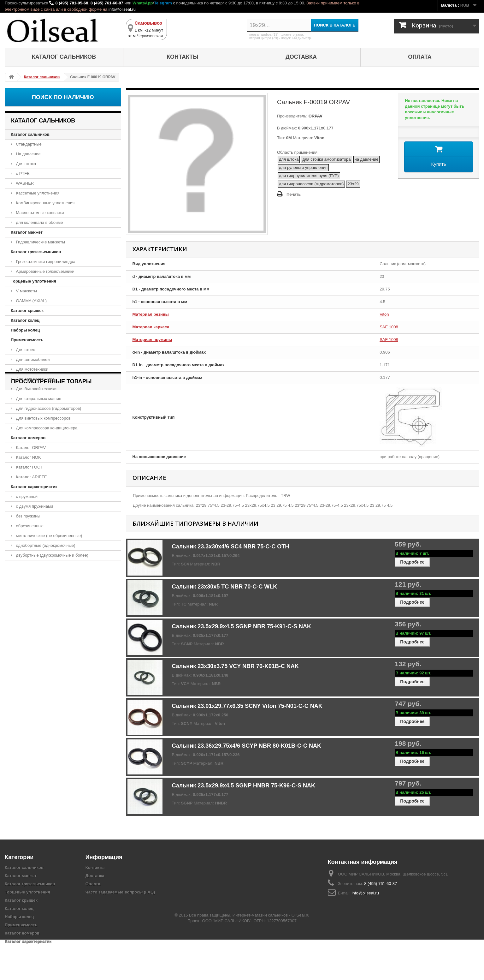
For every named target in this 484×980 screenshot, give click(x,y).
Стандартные (28, 144)
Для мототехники (32, 369)
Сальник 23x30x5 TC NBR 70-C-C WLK (225, 587)
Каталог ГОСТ (29, 467)
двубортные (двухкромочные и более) (52, 555)
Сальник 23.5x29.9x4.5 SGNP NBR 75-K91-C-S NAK (242, 626)
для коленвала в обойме (39, 222)
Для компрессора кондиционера (46, 428)
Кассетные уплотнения (37, 193)
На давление (28, 154)
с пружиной (26, 496)
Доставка (301, 57)
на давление (367, 159)
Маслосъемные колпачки (39, 213)
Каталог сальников (64, 57)
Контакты (183, 57)
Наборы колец (25, 330)
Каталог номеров (28, 438)
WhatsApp (143, 3)
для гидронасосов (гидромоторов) (311, 184)
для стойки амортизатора (326, 159)
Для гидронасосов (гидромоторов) (48, 408)
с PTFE (22, 173)
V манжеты (26, 291)
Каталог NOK (28, 457)
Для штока (25, 164)
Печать (294, 194)
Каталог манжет (27, 232)
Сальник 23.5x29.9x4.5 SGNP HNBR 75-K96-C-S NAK (244, 786)
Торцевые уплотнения (33, 281)
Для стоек (25, 350)
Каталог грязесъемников (36, 252)
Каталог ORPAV (30, 448)
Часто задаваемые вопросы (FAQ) (120, 892)
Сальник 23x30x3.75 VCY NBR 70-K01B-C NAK (236, 666)
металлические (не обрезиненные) (48, 536)
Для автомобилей (32, 359)
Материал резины (151, 314)
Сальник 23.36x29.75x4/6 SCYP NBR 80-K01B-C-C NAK (247, 746)
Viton (384, 314)
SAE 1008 (389, 327)
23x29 (353, 184)
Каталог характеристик (34, 487)
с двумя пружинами (34, 506)
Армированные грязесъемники (45, 271)
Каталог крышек (27, 311)
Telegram (163, 3)
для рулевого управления (303, 167)
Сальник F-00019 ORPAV (38, 596)
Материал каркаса (151, 327)
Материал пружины (152, 340)
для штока (289, 159)
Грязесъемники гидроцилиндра (45, 262)
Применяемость (27, 340)
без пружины (28, 516)
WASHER (24, 183)
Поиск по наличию (63, 97)
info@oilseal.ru (122, 9)
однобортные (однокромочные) (45, 545)
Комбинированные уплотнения (45, 203)
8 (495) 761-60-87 (107, 3)
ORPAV (315, 116)
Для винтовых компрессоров (43, 418)
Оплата (420, 57)
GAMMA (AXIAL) (31, 301)
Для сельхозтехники (34, 379)
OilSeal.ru (301, 956)
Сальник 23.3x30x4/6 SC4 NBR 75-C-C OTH (231, 547)
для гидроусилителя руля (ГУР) (309, 176)
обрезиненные (29, 526)
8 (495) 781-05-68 (72, 3)
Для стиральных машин (38, 399)
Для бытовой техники (36, 389)
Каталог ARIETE (31, 477)
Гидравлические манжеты (40, 242)
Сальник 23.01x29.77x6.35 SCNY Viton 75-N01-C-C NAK (247, 706)
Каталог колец (25, 320)
